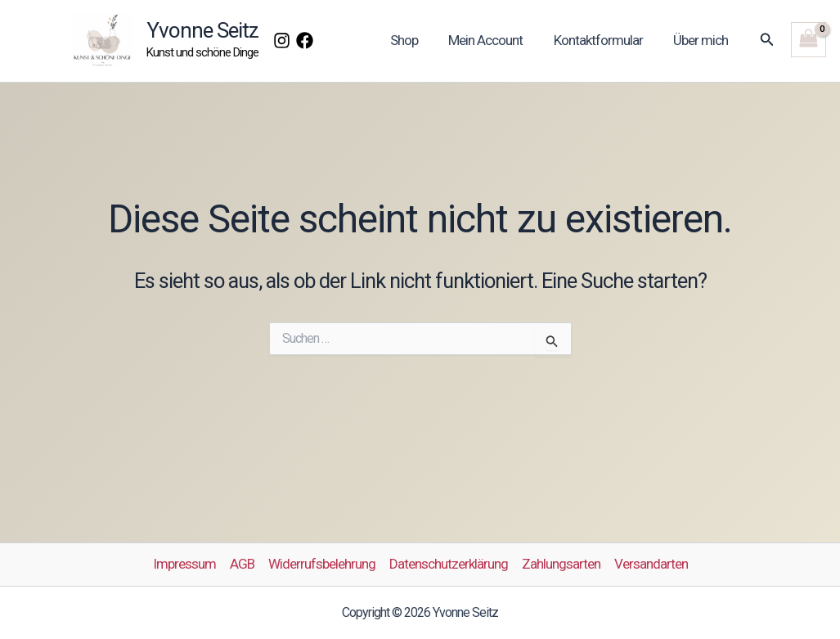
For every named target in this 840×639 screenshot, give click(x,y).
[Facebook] (305, 40)
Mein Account (493, 40)
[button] (767, 40)
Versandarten (651, 564)
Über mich (702, 40)
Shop (414, 40)
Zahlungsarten (561, 564)
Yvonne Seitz (202, 30)
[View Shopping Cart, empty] (809, 40)
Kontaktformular (602, 40)
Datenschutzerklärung (449, 564)
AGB (242, 564)
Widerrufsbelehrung (322, 564)
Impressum (184, 564)
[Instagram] (282, 40)
